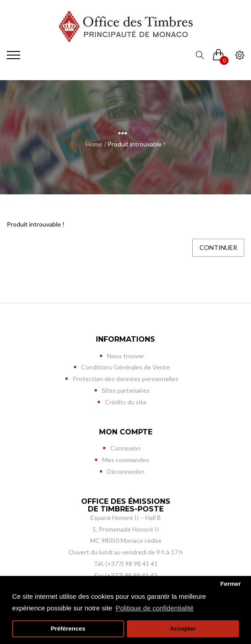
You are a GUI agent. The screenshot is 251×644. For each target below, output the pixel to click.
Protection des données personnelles (125, 379)
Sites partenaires (126, 390)
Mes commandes (126, 460)
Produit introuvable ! (136, 144)
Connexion (125, 448)
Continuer (218, 247)
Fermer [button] (230, 584)
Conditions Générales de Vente (125, 367)
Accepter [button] (183, 629)
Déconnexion (126, 471)
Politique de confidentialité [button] (155, 608)
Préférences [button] (68, 629)
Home (94, 144)
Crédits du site (126, 402)
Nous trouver (126, 356)
